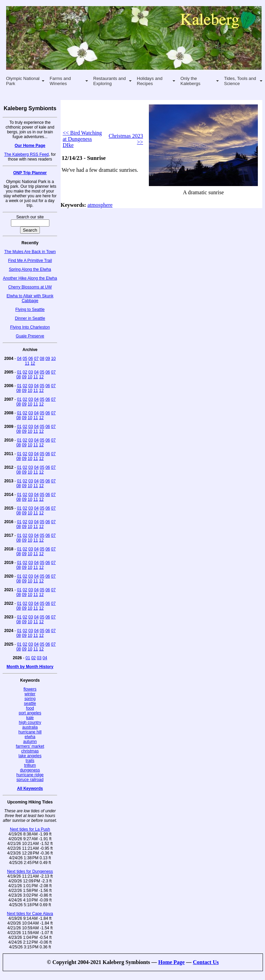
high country (30, 722)
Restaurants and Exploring (110, 81)
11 (27, 363)
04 (19, 359)
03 (30, 372)
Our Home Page (30, 146)
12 (33, 363)
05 (25, 359)
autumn (30, 742)
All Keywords (30, 788)
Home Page (171, 962)
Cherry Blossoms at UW (30, 287)
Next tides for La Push (30, 829)
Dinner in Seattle (30, 318)
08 (42, 359)
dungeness (30, 770)
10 (53, 359)
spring (30, 699)
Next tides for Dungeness (30, 871)
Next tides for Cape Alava (30, 914)
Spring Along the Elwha (30, 269)
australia (30, 727)
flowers (30, 689)
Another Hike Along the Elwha (30, 278)
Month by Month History (30, 667)
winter (30, 694)
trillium (30, 765)
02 (25, 372)
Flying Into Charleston (30, 327)
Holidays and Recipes (150, 81)
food (30, 708)
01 (19, 372)
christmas (30, 751)
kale (30, 718)
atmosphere (100, 205)
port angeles (30, 713)
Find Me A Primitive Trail (30, 261)
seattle (30, 703)
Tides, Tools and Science (240, 81)
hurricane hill (30, 732)
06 (30, 359)
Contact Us (206, 962)
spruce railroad (30, 780)
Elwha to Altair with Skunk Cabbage (30, 298)
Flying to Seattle (30, 310)
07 (36, 359)
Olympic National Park (23, 81)
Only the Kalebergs (191, 81)
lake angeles (30, 756)
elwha (30, 737)
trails (30, 761)
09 (48, 359)
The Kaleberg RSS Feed (26, 154)
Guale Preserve (30, 336)
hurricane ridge (30, 775)
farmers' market (30, 746)
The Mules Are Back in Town (30, 252)
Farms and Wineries (60, 81)
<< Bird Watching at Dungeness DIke (82, 139)
